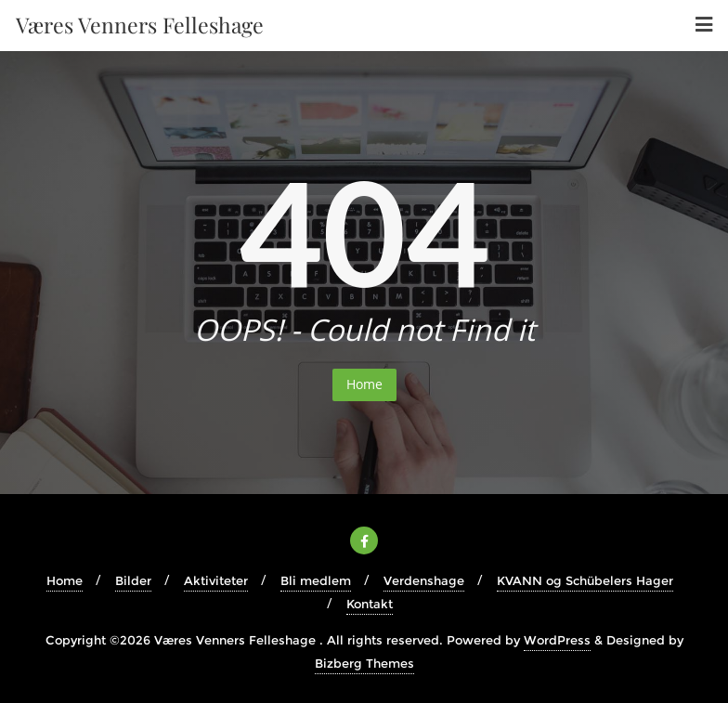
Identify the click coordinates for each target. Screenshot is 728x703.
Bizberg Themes (364, 663)
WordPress (557, 640)
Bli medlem (316, 580)
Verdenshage (424, 580)
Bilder (133, 580)
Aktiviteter (216, 580)
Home (364, 384)
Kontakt (370, 604)
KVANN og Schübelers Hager (585, 580)
